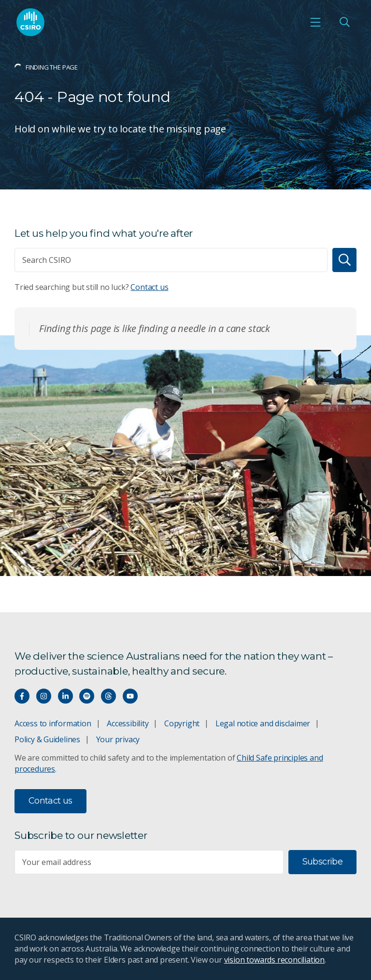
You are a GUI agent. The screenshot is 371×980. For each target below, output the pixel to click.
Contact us (149, 287)
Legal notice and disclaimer (263, 723)
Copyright (182, 723)
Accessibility (128, 723)
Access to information (53, 723)
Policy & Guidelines (47, 739)
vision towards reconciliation (275, 960)
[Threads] (108, 696)
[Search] (344, 260)
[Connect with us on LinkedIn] (65, 696)
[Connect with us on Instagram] (44, 696)
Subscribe (322, 862)
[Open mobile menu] (315, 22)
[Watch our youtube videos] (130, 696)
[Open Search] (344, 22)
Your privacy (118, 739)
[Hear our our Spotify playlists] (87, 696)
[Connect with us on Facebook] (22, 696)
